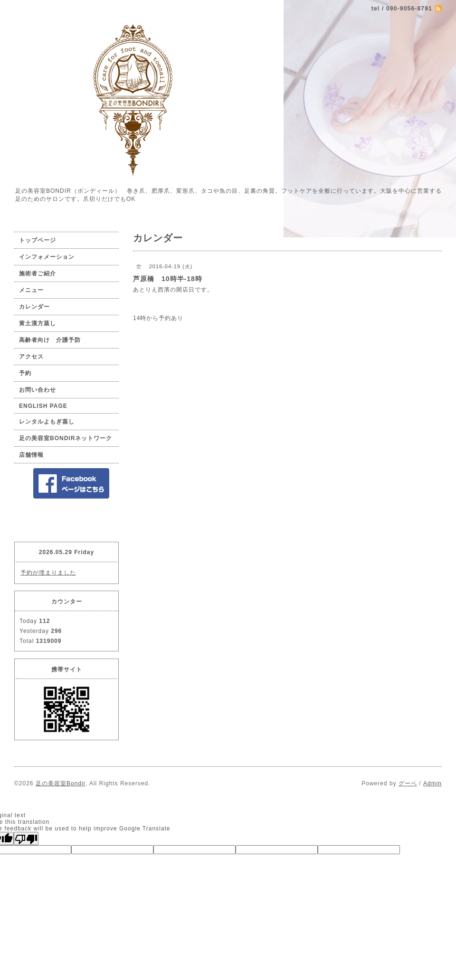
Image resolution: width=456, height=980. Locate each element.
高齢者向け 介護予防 (50, 340)
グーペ (408, 783)
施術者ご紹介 (38, 273)
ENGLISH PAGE (43, 406)
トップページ (38, 240)
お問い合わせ (38, 390)
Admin (432, 783)
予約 (25, 373)
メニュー (31, 290)
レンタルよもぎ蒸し (47, 422)
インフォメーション (47, 257)
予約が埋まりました (48, 573)
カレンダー (34, 307)
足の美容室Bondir (61, 783)
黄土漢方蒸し (38, 323)
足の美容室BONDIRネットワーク (66, 438)
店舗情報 (31, 455)
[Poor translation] (26, 839)
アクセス (31, 357)
